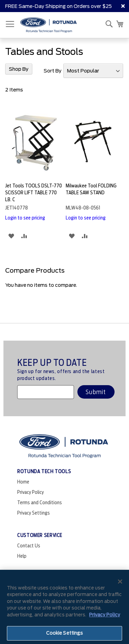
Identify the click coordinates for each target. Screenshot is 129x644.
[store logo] (49, 25)
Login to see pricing (25, 218)
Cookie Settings (65, 633)
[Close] (120, 582)
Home (23, 482)
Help (22, 556)
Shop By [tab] (19, 69)
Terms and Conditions (40, 502)
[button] (11, 236)
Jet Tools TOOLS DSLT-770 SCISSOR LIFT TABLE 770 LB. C (34, 193)
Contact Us (29, 546)
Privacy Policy (30, 492)
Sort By (53, 71)
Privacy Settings (34, 513)
